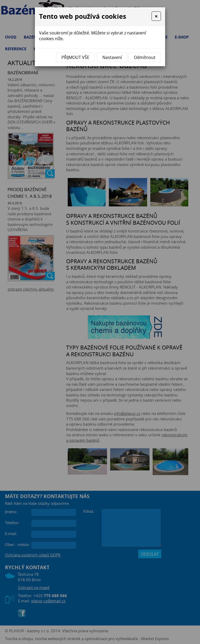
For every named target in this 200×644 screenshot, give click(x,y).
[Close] (156, 16)
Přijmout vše (75, 57)
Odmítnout (145, 57)
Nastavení (112, 57)
